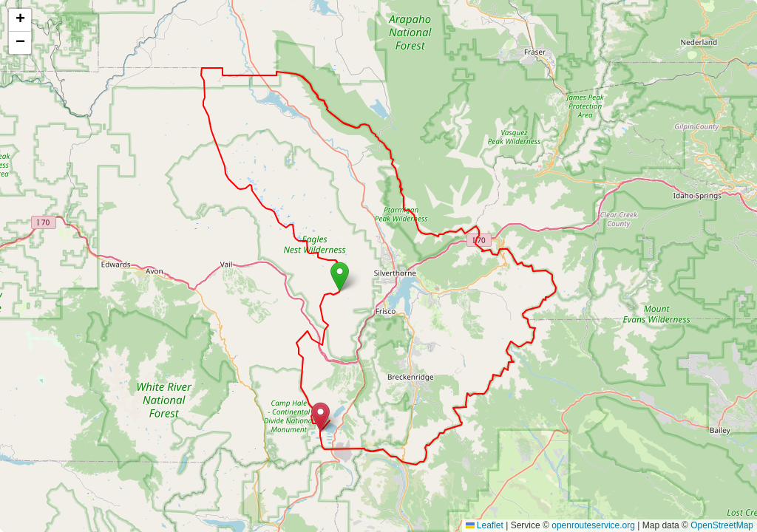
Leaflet (485, 525)
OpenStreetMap (722, 525)
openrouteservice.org (593, 525)
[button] (340, 277)
